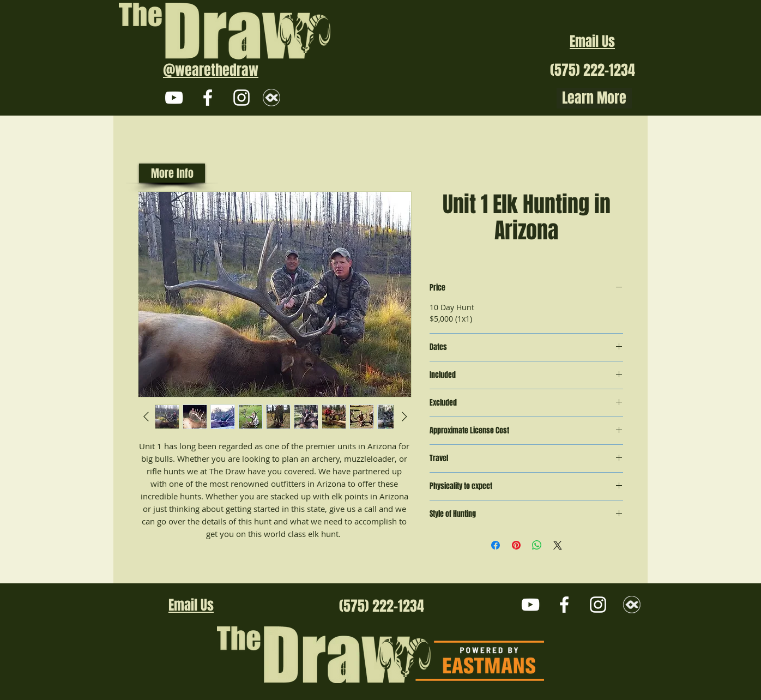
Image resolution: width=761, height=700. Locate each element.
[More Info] (172, 173)
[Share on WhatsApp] (537, 545)
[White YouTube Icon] (174, 98)
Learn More (594, 98)
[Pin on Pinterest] (516, 545)
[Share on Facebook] (496, 545)
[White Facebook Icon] (208, 98)
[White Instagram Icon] (241, 98)
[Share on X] (558, 545)
